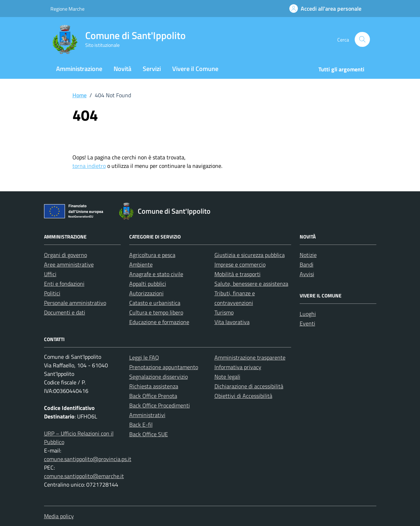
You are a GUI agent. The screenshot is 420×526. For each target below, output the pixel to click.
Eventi (307, 323)
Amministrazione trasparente (250, 357)
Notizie (308, 255)
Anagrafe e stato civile (156, 274)
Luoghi (308, 314)
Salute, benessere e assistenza (251, 284)
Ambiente (141, 264)
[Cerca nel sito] (362, 40)
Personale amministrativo (75, 303)
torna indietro (89, 166)
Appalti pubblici (148, 284)
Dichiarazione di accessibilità (249, 386)
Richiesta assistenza (154, 386)
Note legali (227, 377)
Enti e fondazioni (64, 284)
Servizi (152, 69)
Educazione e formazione (159, 322)
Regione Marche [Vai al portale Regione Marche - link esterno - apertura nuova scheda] (67, 9)
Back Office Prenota (153, 396)
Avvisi (307, 274)
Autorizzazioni (146, 293)
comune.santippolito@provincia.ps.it (88, 459)
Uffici (50, 274)
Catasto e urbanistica (155, 303)
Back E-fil (141, 424)
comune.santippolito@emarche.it (84, 476)
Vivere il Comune (195, 69)
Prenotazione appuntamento (164, 367)
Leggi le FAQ (144, 357)
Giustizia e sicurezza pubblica (250, 255)
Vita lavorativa (232, 322)
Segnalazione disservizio (159, 377)
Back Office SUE (149, 434)
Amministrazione (79, 69)
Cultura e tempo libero (156, 312)
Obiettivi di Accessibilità (243, 396)
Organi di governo (66, 255)
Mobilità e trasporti (238, 274)
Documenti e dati (65, 312)
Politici (52, 293)
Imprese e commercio (240, 264)
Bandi (307, 264)
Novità (122, 69)
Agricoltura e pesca (152, 255)
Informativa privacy (238, 367)
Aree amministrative (69, 264)
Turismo (224, 312)
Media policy (59, 516)
